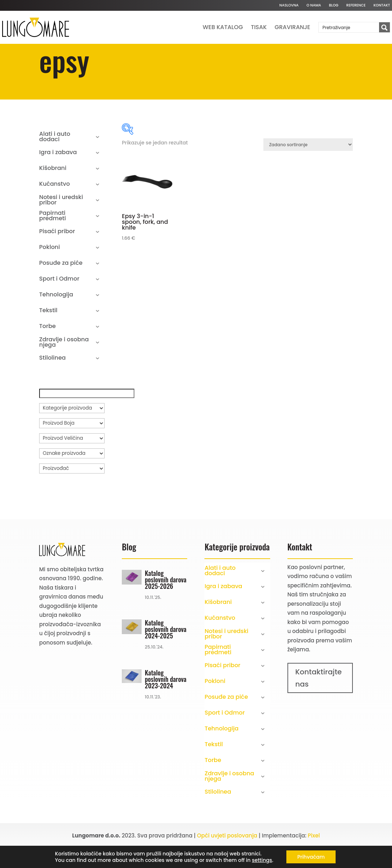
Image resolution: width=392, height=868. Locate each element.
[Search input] (349, 27)
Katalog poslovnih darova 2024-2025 (166, 653)
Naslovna (289, 5)
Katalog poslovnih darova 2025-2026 (166, 603)
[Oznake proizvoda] (72, 477)
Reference (356, 5)
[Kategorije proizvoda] (72, 431)
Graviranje (292, 27)
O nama (314, 5)
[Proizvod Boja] (72, 447)
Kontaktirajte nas (319, 701)
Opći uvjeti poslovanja (227, 859)
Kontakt (382, 5)
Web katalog (223, 27)
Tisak (259, 27)
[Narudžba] (308, 168)
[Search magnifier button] (384, 28)
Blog (334, 5)
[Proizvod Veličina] (72, 462)
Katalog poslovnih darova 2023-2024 (166, 702)
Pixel (314, 859)
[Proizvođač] (72, 492)
